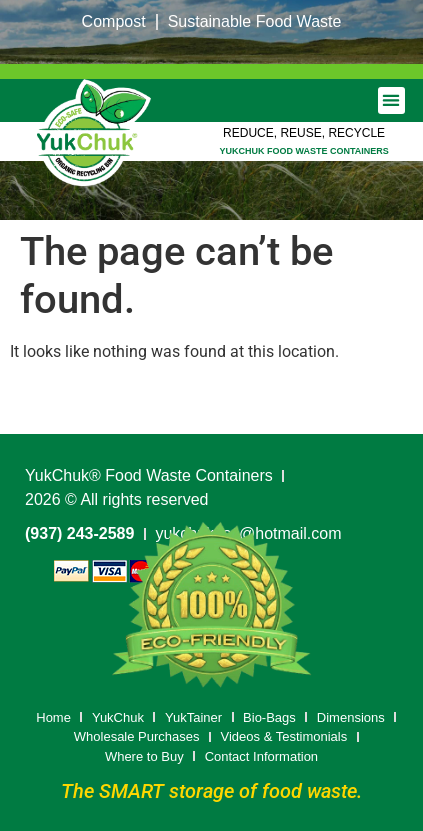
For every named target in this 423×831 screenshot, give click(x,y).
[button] (391, 100)
